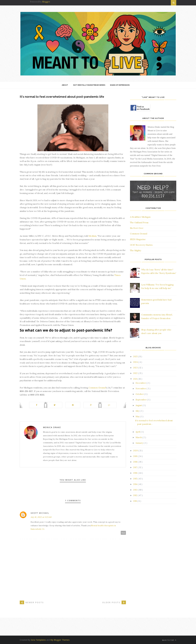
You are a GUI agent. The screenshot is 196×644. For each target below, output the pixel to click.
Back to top (169, 640)
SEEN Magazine (138, 239)
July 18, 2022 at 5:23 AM (41, 517)
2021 (135, 379)
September (141, 400)
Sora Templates (38, 640)
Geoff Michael (40, 513)
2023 (136, 368)
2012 (135, 495)
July (138, 411)
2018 (135, 462)
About (65, 85)
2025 (136, 356)
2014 (135, 484)
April (138, 432)
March (139, 437)
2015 (135, 479)
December (141, 383)
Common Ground (97, 388)
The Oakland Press (139, 223)
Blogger (46, 2)
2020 (136, 451)
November (141, 389)
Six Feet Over (137, 228)
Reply (123, 533)
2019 (135, 456)
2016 (135, 473)
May (138, 416)
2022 (136, 373)
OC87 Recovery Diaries (141, 245)
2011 (135, 501)
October (140, 394)
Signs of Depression (120, 85)
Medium (93, 236)
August (139, 405)
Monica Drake (52, 427)
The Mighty (136, 250)
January (140, 443)
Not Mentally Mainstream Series (89, 85)
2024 (136, 362)
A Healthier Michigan (140, 217)
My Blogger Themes (60, 640)
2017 (135, 467)
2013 (135, 490)
